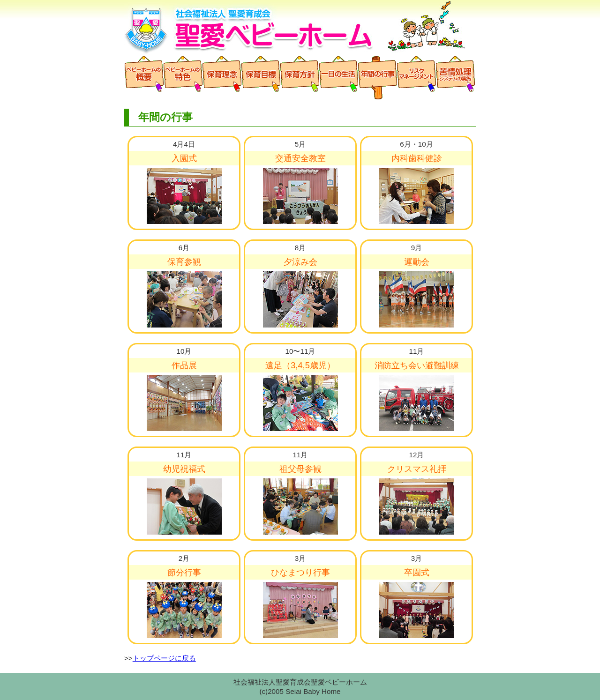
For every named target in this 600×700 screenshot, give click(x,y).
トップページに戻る (164, 658)
